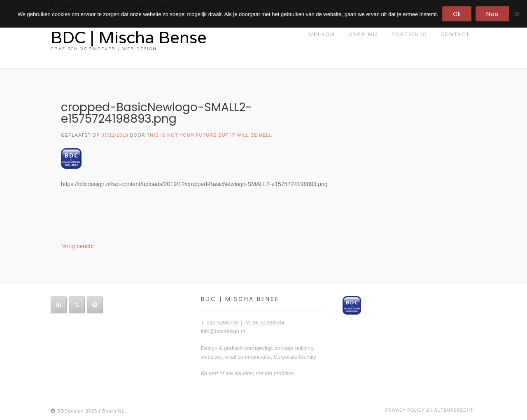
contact (455, 35)
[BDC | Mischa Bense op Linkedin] (59, 305)
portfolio (409, 35)
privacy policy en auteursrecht (429, 410)
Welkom (322, 35)
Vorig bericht (78, 246)
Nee (492, 14)
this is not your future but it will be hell (210, 135)
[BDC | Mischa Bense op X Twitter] (77, 305)
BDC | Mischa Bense (129, 38)
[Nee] (517, 14)
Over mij (363, 35)
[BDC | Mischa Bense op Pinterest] (95, 305)
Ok (457, 14)
